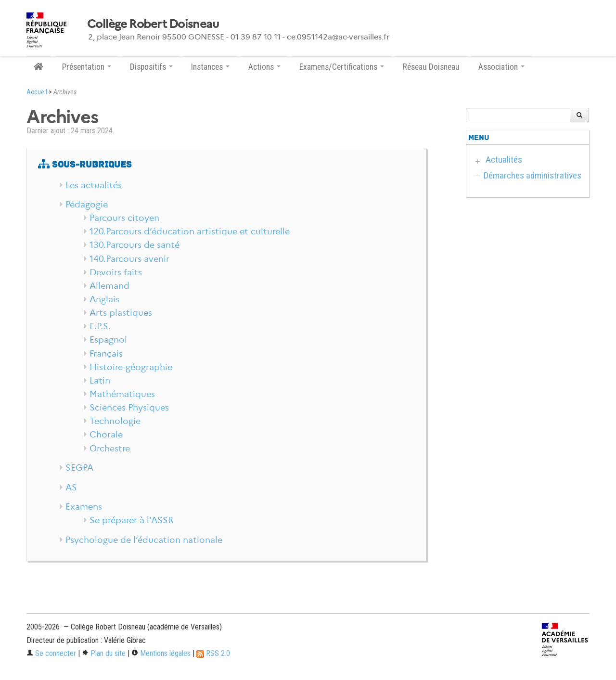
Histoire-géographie (131, 367)
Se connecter (51, 653)
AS (71, 488)
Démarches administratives (533, 175)
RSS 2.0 (213, 653)
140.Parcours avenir (129, 259)
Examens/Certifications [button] (342, 67)
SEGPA (79, 468)
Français (106, 354)
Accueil (37, 92)
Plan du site (104, 653)
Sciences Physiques (129, 408)
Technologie (115, 421)
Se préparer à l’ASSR (132, 520)
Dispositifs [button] (151, 67)
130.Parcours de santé (135, 245)
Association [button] (501, 67)
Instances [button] (210, 67)
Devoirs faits (116, 272)
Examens (84, 507)
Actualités (504, 160)
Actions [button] (264, 67)
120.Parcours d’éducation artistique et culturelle (190, 231)
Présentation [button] (87, 67)
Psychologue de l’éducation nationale (144, 540)
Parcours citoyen (124, 218)
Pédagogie (87, 205)
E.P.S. (100, 326)
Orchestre (110, 449)
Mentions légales (161, 653)
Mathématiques (122, 394)
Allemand (109, 286)
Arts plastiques (121, 313)
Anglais (104, 299)
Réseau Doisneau (431, 67)
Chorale (106, 435)
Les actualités (94, 185)
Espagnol (108, 340)
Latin (100, 381)
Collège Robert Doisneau (153, 24)
